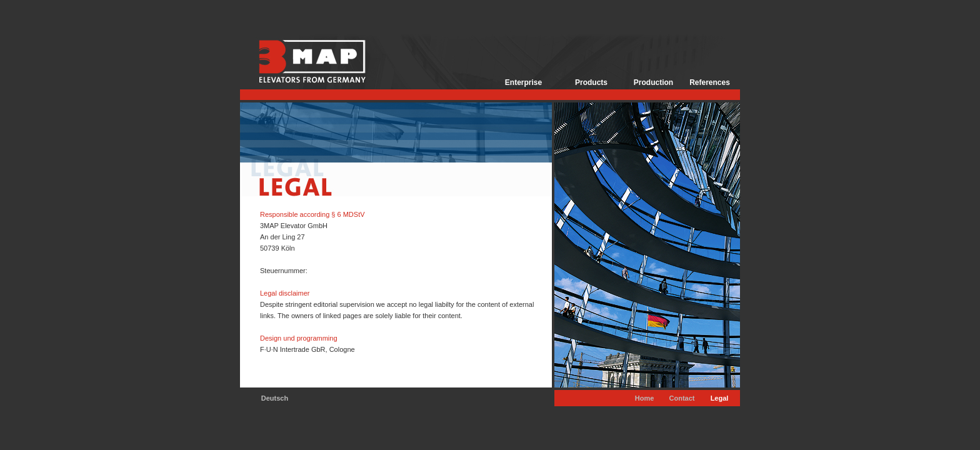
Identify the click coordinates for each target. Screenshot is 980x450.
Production (653, 82)
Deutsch (275, 398)
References (710, 82)
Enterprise (523, 82)
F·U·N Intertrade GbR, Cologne (307, 349)
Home (645, 398)
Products (591, 82)
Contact (682, 398)
